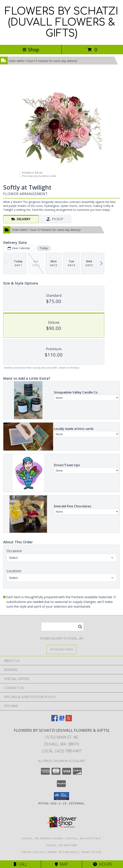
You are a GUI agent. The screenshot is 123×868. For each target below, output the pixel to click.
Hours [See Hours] (103, 864)
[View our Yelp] (69, 720)
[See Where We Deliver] (62, 649)
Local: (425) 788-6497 (62, 751)
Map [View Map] (61, 864)
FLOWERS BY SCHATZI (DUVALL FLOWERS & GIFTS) (61, 22)
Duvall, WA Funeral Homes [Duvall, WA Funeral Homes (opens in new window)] (43, 838)
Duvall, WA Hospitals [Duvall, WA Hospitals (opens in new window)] (84, 838)
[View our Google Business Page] (62, 720)
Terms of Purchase (63, 852)
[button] (61, 796)
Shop (31, 49)
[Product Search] (62, 627)
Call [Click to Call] (20, 864)
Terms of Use (91, 852)
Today (44, 248)
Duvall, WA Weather (61, 845)
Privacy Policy (33, 852)
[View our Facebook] (54, 720)
